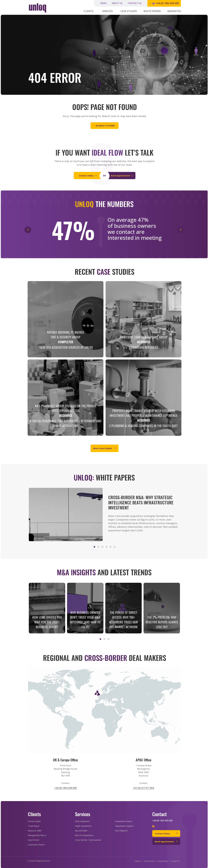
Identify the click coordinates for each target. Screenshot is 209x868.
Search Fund (33, 840)
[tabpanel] (104, 515)
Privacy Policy (162, 861)
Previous (28, 516)
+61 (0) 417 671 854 (144, 788)
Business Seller (35, 831)
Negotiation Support (124, 826)
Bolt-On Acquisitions (84, 835)
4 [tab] (107, 547)
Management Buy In (37, 835)
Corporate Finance (36, 845)
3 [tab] (103, 547)
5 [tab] (111, 547)
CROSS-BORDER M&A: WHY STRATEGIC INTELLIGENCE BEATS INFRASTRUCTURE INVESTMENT (141, 502)
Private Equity (34, 821)
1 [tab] (95, 547)
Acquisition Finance (124, 821)
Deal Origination (82, 821)
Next (179, 516)
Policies (137, 861)
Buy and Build (81, 831)
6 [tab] (115, 547)
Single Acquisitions (83, 826)
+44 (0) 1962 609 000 (167, 3)
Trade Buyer (34, 826)
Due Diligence (121, 831)
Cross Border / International (88, 840)
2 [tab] (99, 547)
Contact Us (175, 861)
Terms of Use (149, 861)
